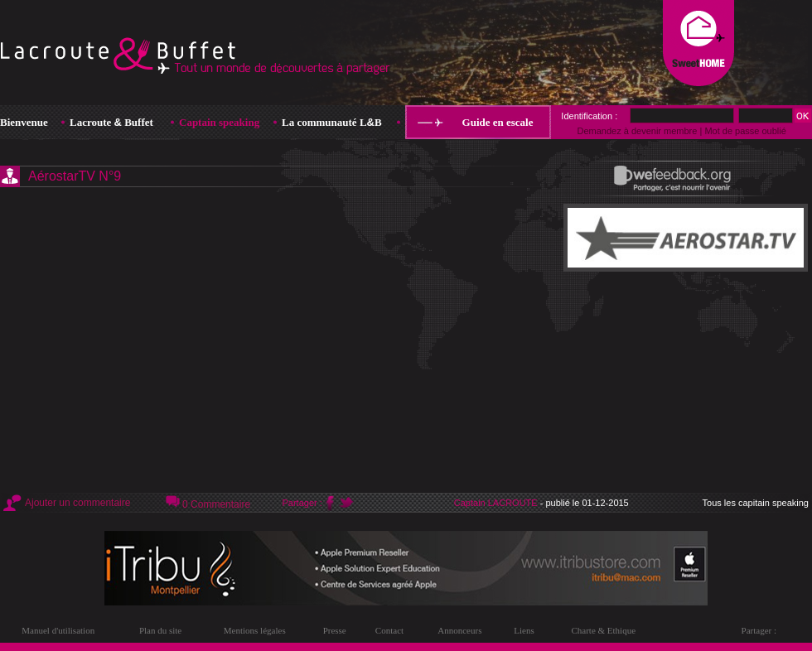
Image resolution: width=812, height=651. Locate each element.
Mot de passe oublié (745, 131)
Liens (524, 630)
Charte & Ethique (603, 630)
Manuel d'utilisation (58, 630)
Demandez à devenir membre (637, 131)
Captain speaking (219, 122)
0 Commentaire (216, 504)
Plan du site (160, 630)
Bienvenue (24, 122)
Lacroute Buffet (111, 122)
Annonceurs (459, 630)
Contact (389, 630)
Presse (335, 630)
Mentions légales (255, 630)
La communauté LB (332, 122)
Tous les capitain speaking (756, 503)
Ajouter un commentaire (77, 503)
